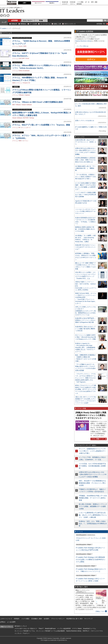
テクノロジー (28, 20)
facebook (5, 16)
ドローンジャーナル (97, 631)
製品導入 (52, 3)
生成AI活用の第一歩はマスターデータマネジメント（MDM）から (86, 142)
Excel (27, 58)
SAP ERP (22, 58)
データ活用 (33, 24)
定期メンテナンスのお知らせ (85, 121)
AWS (25, 46)
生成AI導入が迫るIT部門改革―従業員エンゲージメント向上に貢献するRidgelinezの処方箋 (85, 320)
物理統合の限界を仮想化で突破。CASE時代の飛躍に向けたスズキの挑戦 (85, 229)
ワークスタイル (45, 24)
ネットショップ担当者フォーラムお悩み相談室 (51, 631)
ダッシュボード (26, 128)
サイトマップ (88, 619)
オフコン (26, 141)
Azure (21, 46)
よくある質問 (11, 622)
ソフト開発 (80, 2)
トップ (4, 22)
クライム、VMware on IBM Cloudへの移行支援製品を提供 (37, 102)
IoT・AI (87, 2)
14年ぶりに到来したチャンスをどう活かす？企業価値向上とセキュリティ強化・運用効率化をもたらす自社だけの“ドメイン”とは (85, 311)
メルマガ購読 (25, 619)
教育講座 (79, 4)
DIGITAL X (86, 631)
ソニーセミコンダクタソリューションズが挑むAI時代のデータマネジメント (85, 211)
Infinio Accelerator (24, 71)
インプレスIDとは (82, 46)
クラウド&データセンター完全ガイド (26, 629)
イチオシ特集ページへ (98, 439)
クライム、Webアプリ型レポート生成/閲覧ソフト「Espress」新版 (41, 125)
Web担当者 (65, 2)
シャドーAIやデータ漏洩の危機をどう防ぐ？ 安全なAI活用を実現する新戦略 (86, 195)
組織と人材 (57, 24)
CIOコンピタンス (70, 24)
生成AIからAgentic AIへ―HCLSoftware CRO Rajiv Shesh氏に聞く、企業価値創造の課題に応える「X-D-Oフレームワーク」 (85, 347)
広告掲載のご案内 (37, 619)
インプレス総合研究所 (64, 629)
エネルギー (65, 4)
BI (19, 128)
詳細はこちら (100, 611)
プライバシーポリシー (58, 619)
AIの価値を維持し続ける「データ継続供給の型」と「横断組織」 (85, 168)
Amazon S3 (26, 83)
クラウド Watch (77, 629)
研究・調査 (94, 2)
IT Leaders (12, 11)
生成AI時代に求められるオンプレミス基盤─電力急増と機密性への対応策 (85, 329)
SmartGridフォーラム (89, 629)
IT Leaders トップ (5, 28)
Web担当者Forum (50, 629)
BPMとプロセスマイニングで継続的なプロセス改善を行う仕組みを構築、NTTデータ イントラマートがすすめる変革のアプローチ (85, 389)
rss (8, 16)
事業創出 (23, 24)
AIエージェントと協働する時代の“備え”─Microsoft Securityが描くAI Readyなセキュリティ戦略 (85, 337)
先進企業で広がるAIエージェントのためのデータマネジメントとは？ (85, 247)
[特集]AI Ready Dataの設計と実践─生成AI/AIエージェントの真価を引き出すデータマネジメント (91, 415)
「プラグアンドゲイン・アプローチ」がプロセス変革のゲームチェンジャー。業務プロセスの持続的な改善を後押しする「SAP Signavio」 (85, 378)
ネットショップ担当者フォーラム (25, 631)
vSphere (27, 95)
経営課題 (15, 20)
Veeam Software (27, 105)
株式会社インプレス (21, 626)
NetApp (32, 118)
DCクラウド (38, 3)
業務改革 (14, 24)
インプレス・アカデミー (22, 633)
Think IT (41, 629)
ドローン (72, 4)
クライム (15, 46)
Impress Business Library (83, 41)
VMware (21, 95)
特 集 (41, 20)
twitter (2, 16)
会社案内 (46, 619)
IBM (13, 105)
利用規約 (17, 619)
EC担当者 (73, 2)
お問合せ (3, 622)
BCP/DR (26, 118)
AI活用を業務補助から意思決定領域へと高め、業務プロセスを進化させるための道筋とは (85, 160)
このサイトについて (6, 619)
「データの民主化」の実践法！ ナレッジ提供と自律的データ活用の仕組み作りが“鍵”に (85, 177)
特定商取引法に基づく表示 (74, 619)
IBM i (20, 141)
